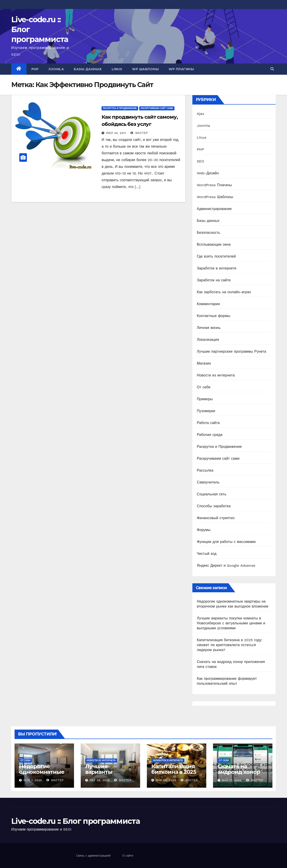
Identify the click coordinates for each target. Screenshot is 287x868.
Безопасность (209, 233)
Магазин (204, 363)
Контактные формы (214, 316)
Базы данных (88, 69)
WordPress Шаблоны (215, 197)
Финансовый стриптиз (216, 518)
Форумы (204, 530)
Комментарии (208, 304)
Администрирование (214, 209)
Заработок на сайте (214, 280)
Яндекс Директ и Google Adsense (226, 565)
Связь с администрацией (93, 856)
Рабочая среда (210, 435)
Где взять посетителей (216, 256)
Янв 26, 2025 (166, 780)
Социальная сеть (212, 494)
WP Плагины (181, 69)
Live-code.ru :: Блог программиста (75, 821)
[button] (272, 69)
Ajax (201, 114)
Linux (117, 69)
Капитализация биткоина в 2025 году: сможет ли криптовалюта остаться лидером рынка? (230, 645)
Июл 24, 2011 (116, 133)
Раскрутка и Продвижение (120, 108)
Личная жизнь (209, 328)
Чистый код (207, 554)
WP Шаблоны (145, 69)
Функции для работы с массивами (226, 542)
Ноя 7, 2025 (33, 780)
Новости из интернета (216, 375)
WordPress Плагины (214, 185)
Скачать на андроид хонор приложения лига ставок (243, 775)
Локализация (208, 340)
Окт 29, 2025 (100, 780)
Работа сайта (208, 423)
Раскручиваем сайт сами (157, 108)
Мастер (139, 133)
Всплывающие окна (214, 244)
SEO (201, 161)
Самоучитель (208, 482)
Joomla (56, 69)
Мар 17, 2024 (232, 780)
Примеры (205, 399)
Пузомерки (206, 411)
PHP (35, 69)
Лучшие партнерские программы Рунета (232, 351)
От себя (204, 387)
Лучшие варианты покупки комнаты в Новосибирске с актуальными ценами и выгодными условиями (231, 623)
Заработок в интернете (217, 268)
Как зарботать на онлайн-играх (224, 292)
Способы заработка (214, 506)
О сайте (128, 856)
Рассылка (205, 470)
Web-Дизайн (208, 173)
